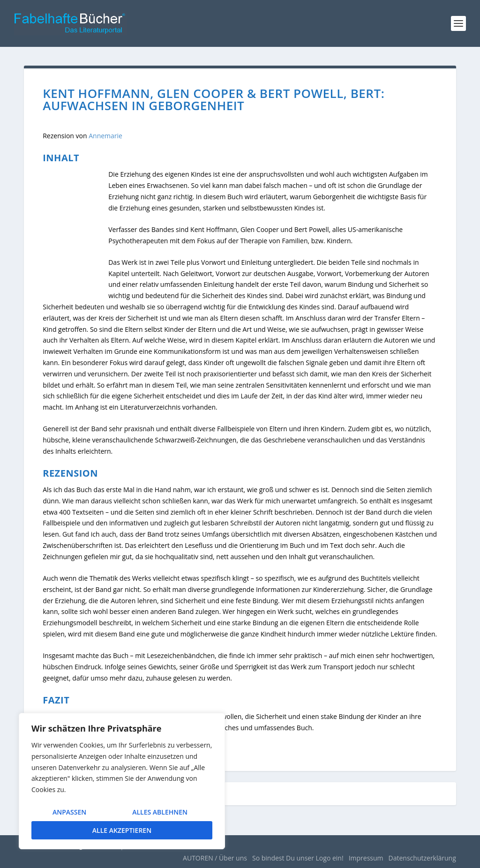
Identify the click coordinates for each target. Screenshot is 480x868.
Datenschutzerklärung (422, 858)
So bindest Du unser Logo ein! (298, 858)
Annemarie (105, 136)
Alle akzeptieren (122, 830)
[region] (122, 781)
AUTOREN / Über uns (215, 858)
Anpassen (69, 812)
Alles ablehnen (160, 812)
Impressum (366, 858)
